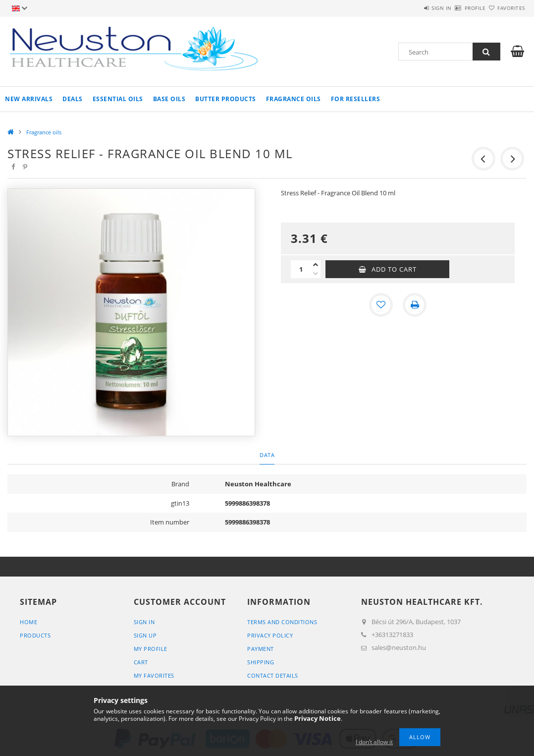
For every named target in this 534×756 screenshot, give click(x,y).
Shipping (261, 662)
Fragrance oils (294, 99)
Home (28, 622)
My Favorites (154, 675)
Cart (141, 662)
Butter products (226, 99)
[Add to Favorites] (381, 305)
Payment (261, 649)
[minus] (316, 274)
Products (35, 635)
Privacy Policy (270, 635)
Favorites (505, 8)
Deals (73, 99)
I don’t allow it (374, 742)
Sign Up (145, 635)
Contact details (273, 675)
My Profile (151, 649)
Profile (457, 8)
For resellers (356, 99)
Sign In (144, 622)
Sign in (412, 8)
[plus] (316, 265)
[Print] (415, 305)
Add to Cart (394, 269)
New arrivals (29, 99)
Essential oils (118, 99)
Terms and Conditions (282, 622)
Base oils (169, 99)
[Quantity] (301, 269)
